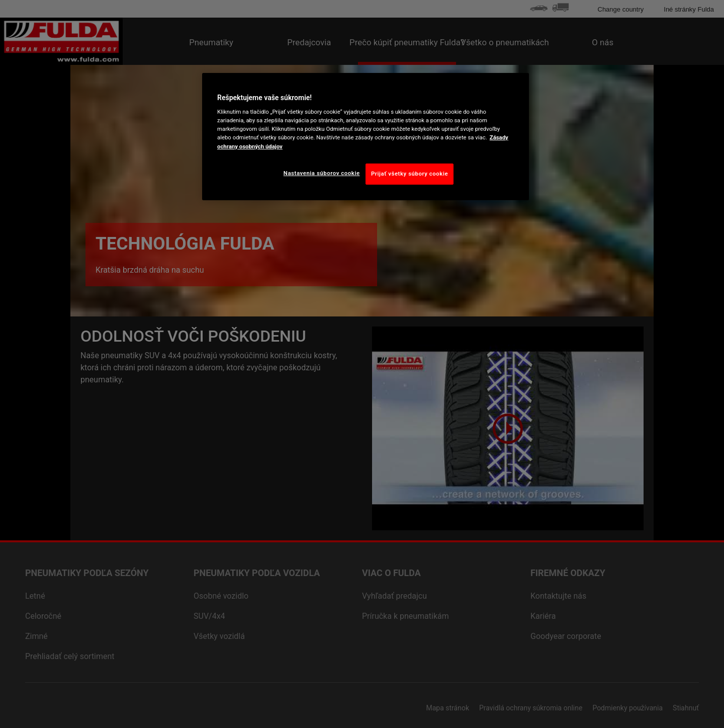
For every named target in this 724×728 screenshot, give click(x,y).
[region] (366, 137)
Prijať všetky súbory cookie (410, 174)
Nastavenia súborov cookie (322, 173)
